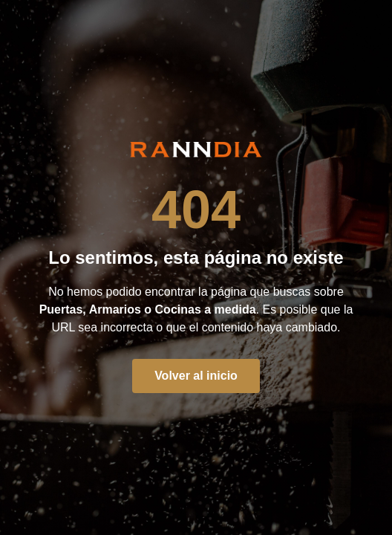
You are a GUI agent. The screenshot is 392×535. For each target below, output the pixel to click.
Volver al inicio (196, 376)
